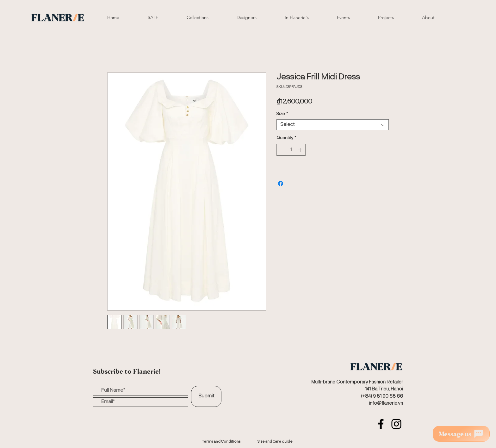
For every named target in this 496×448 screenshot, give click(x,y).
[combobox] (333, 125)
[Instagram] (396, 424)
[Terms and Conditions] (221, 442)
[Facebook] (381, 424)
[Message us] (461, 434)
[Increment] (301, 150)
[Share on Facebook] (281, 184)
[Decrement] (281, 150)
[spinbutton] (291, 150)
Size (282, 114)
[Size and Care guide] (275, 442)
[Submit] (206, 396)
